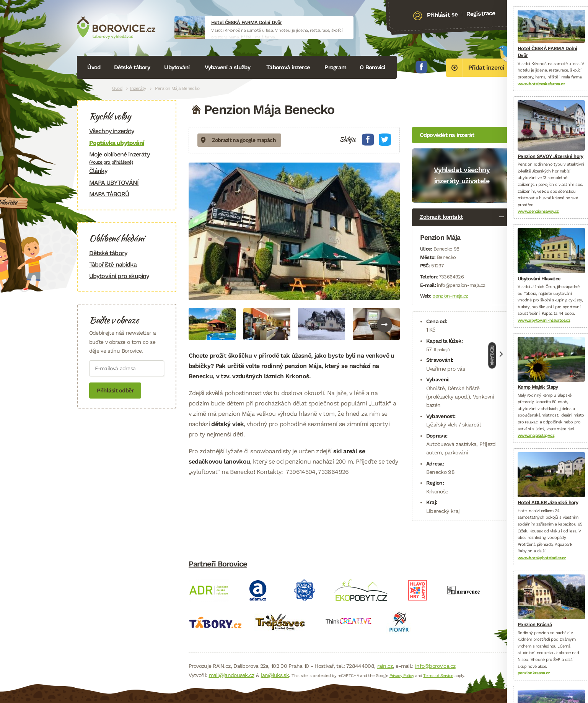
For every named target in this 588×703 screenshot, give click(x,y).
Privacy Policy (402, 676)
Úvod (94, 67)
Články (98, 171)
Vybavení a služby (227, 67)
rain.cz (385, 666)
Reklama (492, 356)
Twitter (385, 140)
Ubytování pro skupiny (119, 276)
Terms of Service (438, 676)
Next (384, 325)
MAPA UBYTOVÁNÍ (114, 183)
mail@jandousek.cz (232, 675)
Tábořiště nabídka (113, 264)
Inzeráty (138, 88)
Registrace (481, 13)
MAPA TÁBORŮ (109, 194)
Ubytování (177, 67)
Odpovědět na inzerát (447, 135)
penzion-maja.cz (450, 296)
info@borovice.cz (435, 666)
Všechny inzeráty (112, 131)
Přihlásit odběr (115, 391)
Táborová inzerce (288, 67)
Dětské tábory (132, 67)
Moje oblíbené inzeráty (127, 158)
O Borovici (372, 67)
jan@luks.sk (275, 675)
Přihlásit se (442, 15)
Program (335, 67)
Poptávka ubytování (117, 143)
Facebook (422, 67)
